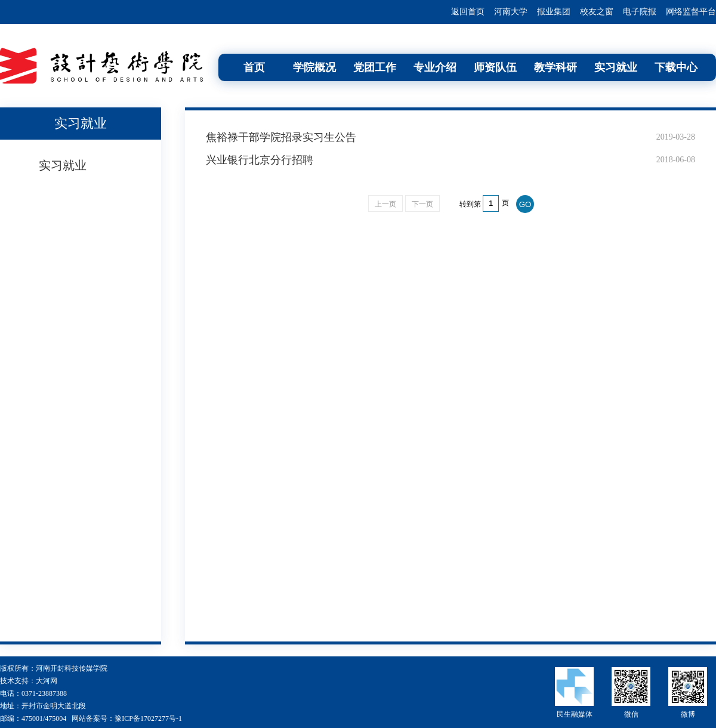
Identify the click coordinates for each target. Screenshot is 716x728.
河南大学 (511, 12)
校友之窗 (597, 12)
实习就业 (616, 67)
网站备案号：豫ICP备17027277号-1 (127, 718)
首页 (254, 67)
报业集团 (554, 12)
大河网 (47, 681)
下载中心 (676, 67)
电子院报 (640, 12)
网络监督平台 (691, 12)
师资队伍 (495, 67)
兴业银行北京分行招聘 (260, 160)
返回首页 (468, 12)
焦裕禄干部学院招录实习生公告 (281, 137)
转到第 (470, 204)
